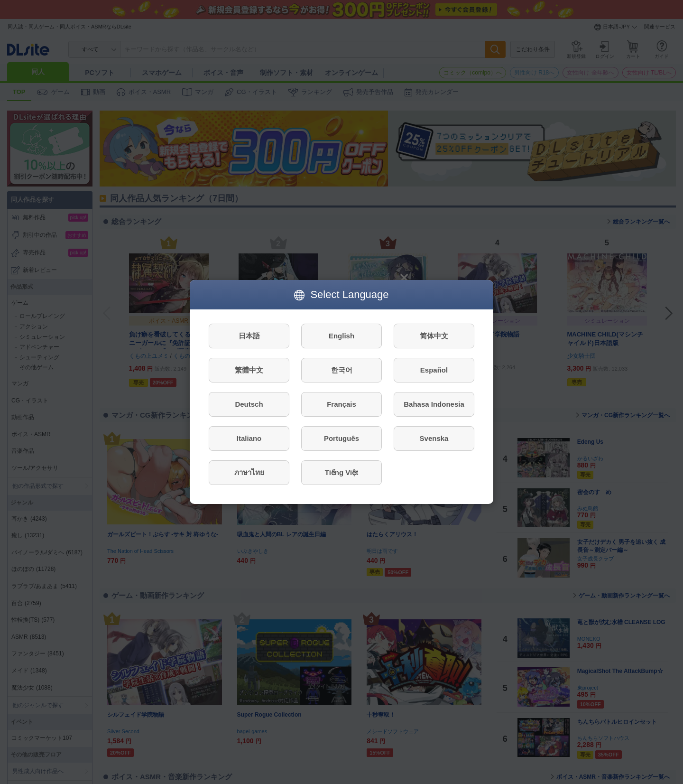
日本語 (249, 336)
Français (341, 404)
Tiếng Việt (341, 472)
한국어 (342, 370)
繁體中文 (249, 370)
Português (341, 438)
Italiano (249, 438)
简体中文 (434, 336)
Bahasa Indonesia (434, 404)
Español (434, 370)
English (341, 336)
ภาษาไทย (249, 472)
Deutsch (249, 404)
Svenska (434, 438)
